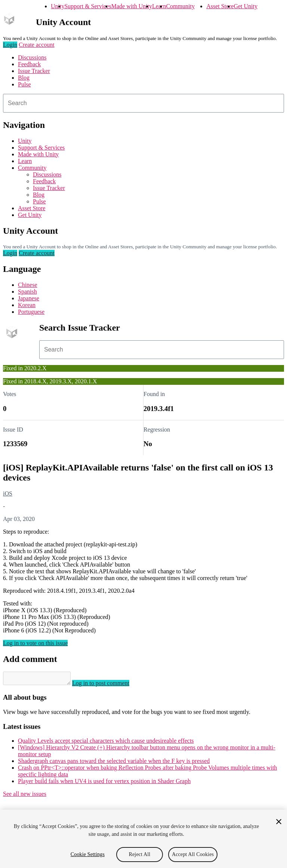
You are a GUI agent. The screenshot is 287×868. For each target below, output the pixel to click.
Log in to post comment (108, 685)
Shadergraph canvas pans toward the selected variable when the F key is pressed (114, 763)
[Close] (279, 822)
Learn (159, 6)
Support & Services (88, 6)
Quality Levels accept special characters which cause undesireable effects (106, 743)
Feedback (29, 64)
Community (180, 6)
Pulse (24, 84)
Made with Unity (132, 6)
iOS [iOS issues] (8, 493)
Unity (58, 6)
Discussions (32, 57)
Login (10, 45)
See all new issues (25, 796)
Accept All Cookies (193, 854)
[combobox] (143, 103)
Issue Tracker (34, 71)
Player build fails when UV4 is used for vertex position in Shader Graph (104, 783)
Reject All (140, 854)
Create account (37, 45)
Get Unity (246, 6)
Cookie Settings (88, 854)
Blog (24, 78)
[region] (143, 839)
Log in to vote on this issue (35, 643)
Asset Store (220, 6)
